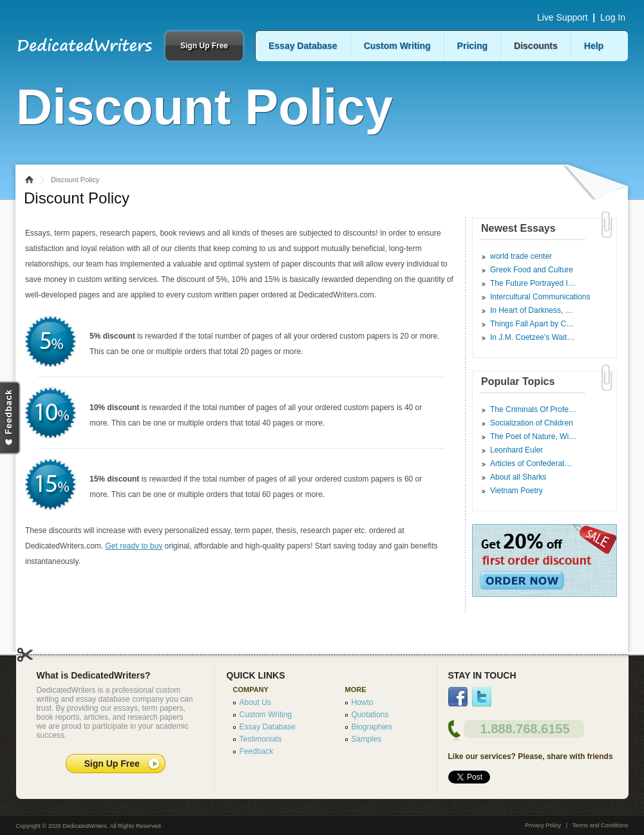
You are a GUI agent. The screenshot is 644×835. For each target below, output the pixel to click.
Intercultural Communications (540, 297)
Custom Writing (397, 46)
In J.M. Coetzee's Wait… (532, 337)
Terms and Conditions (600, 825)
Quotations (370, 715)
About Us (255, 702)
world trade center (521, 256)
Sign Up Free (204, 46)
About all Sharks (518, 477)
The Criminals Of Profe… (533, 409)
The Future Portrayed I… (533, 283)
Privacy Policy (543, 825)
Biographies (372, 727)
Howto (363, 702)
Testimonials (261, 739)
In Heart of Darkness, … (532, 310)
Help (594, 46)
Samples (367, 739)
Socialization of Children (532, 423)
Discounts (536, 46)
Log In (613, 17)
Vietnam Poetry (516, 491)
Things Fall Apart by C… (532, 324)
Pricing (472, 46)
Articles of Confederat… (531, 464)
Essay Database (303, 46)
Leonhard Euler (516, 450)
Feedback (257, 751)
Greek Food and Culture (532, 270)
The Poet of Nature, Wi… (533, 436)
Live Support (563, 17)
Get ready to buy (134, 546)
